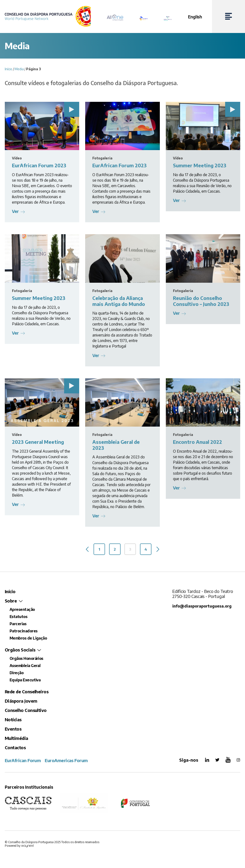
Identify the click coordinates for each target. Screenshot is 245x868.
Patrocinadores (23, 632)
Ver (16, 211)
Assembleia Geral (25, 667)
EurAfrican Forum (23, 762)
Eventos (13, 730)
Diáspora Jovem (21, 702)
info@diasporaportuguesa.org (202, 607)
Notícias (13, 721)
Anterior (84, 550)
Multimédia (17, 739)
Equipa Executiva (25, 681)
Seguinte (161, 550)
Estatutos (18, 618)
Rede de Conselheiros (27, 693)
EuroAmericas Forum (66, 762)
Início (8, 69)
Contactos (15, 749)
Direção (17, 674)
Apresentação (22, 611)
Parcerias (18, 625)
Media (19, 69)
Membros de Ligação (28, 639)
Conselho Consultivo (26, 711)
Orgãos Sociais (20, 651)
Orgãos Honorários (26, 660)
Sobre (11, 602)
